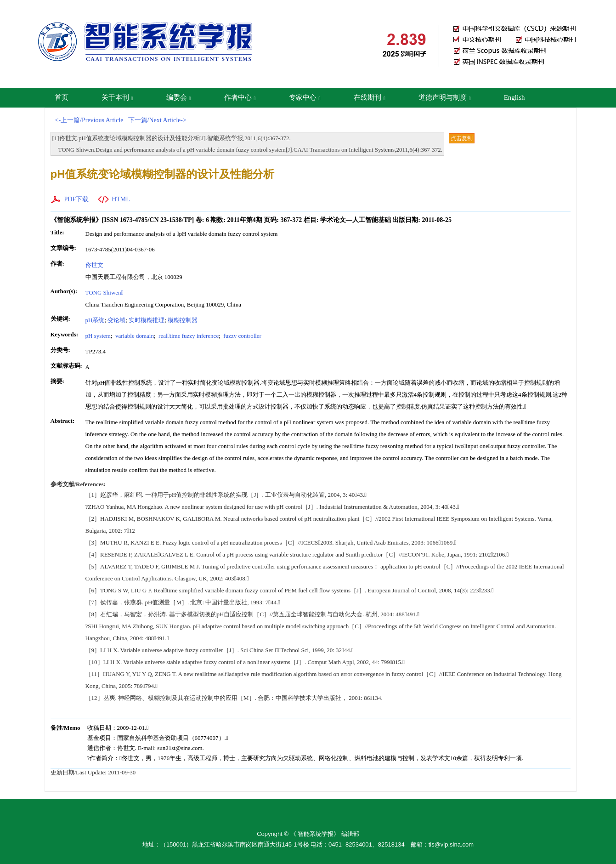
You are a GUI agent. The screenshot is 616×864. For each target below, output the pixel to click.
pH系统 (95, 320)
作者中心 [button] (240, 97)
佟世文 (94, 265)
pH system (98, 336)
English (514, 97)
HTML (121, 199)
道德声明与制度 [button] (445, 97)
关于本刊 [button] (117, 97)
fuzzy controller (242, 336)
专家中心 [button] (305, 97)
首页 (62, 97)
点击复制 (462, 138)
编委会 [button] (179, 97)
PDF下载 (77, 199)
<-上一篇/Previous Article (89, 120)
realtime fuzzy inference (188, 336)
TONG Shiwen (105, 293)
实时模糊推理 (147, 320)
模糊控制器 (183, 320)
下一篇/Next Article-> (157, 120)
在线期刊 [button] (370, 97)
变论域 (116, 320)
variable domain (134, 336)
